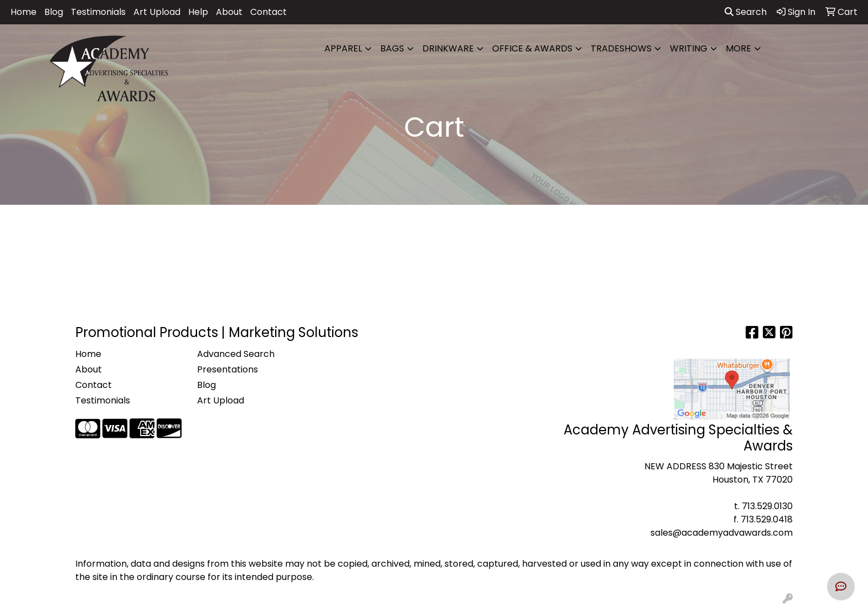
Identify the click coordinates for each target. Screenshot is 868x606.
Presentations (228, 369)
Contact (268, 12)
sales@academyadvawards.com (722, 533)
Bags (392, 48)
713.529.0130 (767, 506)
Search (746, 12)
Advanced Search (236, 354)
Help (198, 12)
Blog (54, 12)
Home (24, 12)
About (229, 12)
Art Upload (157, 12)
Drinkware (448, 48)
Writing (689, 48)
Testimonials (98, 12)
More (738, 48)
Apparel (343, 48)
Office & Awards (532, 48)
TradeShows (621, 48)
